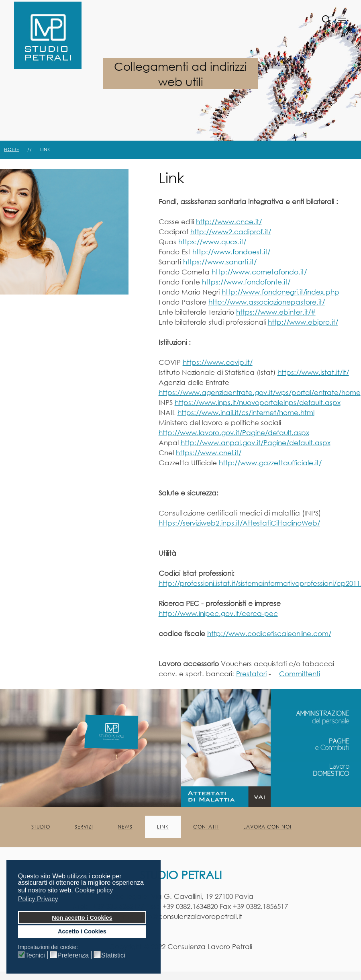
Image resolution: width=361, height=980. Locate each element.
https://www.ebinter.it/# (276, 312)
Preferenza (73, 955)
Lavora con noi (267, 827)
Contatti (206, 827)
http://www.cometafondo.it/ (259, 272)
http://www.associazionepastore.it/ (267, 302)
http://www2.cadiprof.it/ (231, 232)
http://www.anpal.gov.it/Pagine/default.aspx (256, 443)
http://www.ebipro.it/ (303, 322)
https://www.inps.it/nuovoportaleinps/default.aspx (258, 402)
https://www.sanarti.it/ (220, 262)
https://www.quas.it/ (212, 242)
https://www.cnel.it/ (209, 453)
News (125, 827)
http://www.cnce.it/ (229, 222)
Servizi (84, 827)
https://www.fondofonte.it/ (246, 282)
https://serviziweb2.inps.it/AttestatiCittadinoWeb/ (239, 523)
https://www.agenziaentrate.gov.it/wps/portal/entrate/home (260, 392)
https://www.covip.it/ (218, 362)
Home (12, 149)
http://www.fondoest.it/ (231, 252)
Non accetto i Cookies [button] (82, 918)
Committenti (300, 674)
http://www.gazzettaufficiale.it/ (270, 463)
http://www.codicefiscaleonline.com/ (269, 633)
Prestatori (251, 674)
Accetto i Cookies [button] (82, 931)
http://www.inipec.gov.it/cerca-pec (218, 613)
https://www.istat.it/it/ (313, 372)
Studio (41, 827)
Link (163, 827)
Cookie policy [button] (94, 890)
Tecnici (35, 955)
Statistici (113, 955)
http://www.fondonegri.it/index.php (280, 292)
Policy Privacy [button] (38, 899)
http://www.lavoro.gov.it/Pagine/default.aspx (234, 433)
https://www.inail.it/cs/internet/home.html (246, 412)
